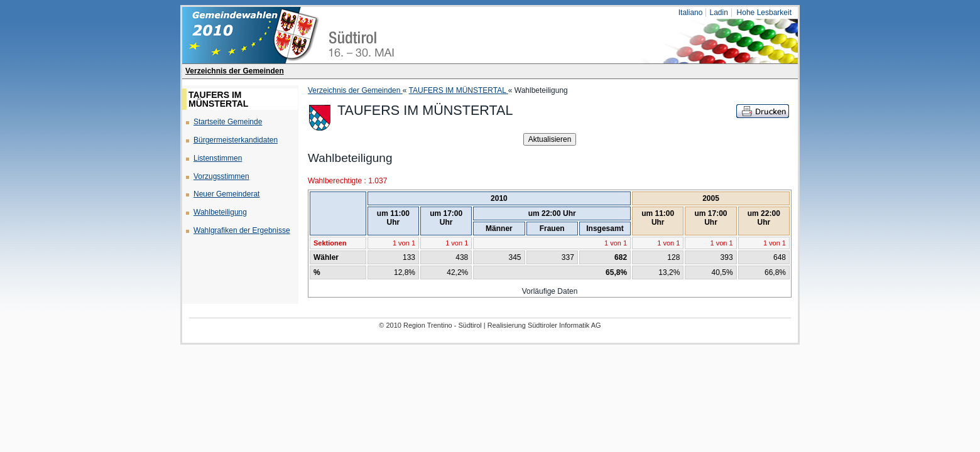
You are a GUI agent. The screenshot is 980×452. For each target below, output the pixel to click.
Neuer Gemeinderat (226, 194)
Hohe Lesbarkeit (764, 13)
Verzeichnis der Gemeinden (235, 71)
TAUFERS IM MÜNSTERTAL (459, 90)
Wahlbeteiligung (220, 212)
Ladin (718, 13)
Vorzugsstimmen (221, 176)
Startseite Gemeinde (228, 122)
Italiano (691, 13)
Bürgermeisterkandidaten (236, 140)
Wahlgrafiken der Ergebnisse (242, 230)
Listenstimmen (218, 158)
